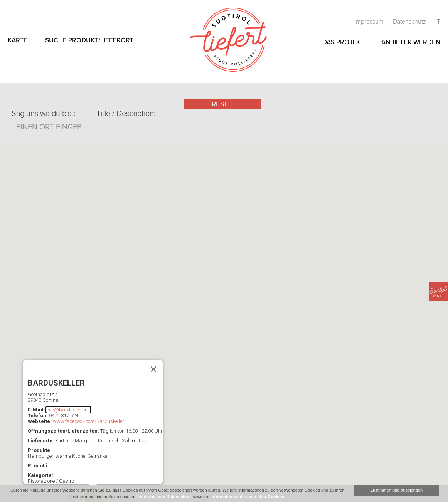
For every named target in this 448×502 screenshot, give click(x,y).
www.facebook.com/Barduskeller (88, 421)
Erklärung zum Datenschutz (164, 497)
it (438, 22)
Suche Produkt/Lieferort (89, 40)
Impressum (370, 22)
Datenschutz (410, 22)
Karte (18, 40)
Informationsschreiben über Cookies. (248, 497)
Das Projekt (343, 42)
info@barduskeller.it (68, 410)
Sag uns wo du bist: (43, 114)
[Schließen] (153, 369)
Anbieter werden (411, 42)
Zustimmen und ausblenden (396, 490)
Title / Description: (126, 114)
